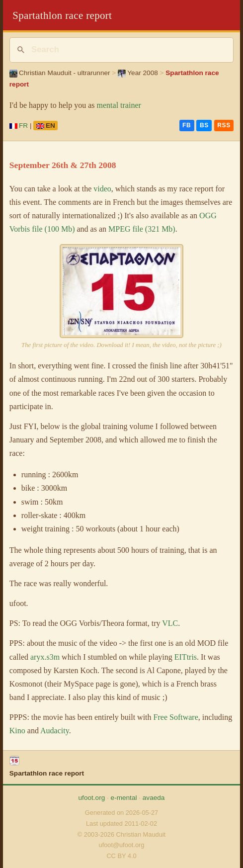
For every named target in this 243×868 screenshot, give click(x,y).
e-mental (124, 798)
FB (187, 125)
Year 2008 (138, 73)
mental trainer (119, 105)
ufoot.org (92, 798)
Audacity (55, 731)
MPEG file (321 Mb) (142, 229)
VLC (170, 623)
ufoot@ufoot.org (122, 845)
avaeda (154, 798)
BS (204, 125)
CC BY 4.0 (121, 856)
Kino (17, 731)
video (102, 189)
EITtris (186, 657)
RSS (224, 125)
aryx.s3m (45, 657)
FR (19, 126)
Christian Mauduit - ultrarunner (60, 73)
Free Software (176, 717)
